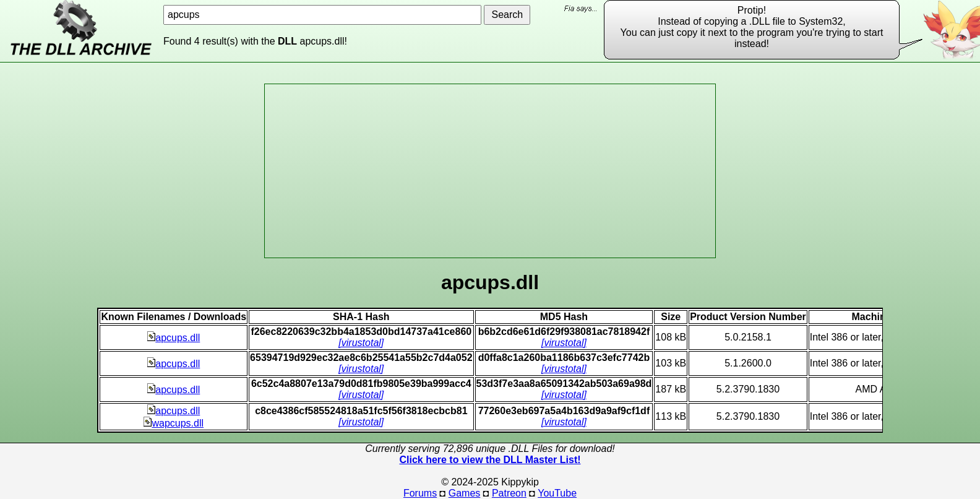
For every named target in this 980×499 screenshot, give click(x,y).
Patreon (509, 493)
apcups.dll (174, 338)
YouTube (557, 493)
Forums (420, 493)
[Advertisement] (490, 171)
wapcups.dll (174, 423)
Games (465, 493)
